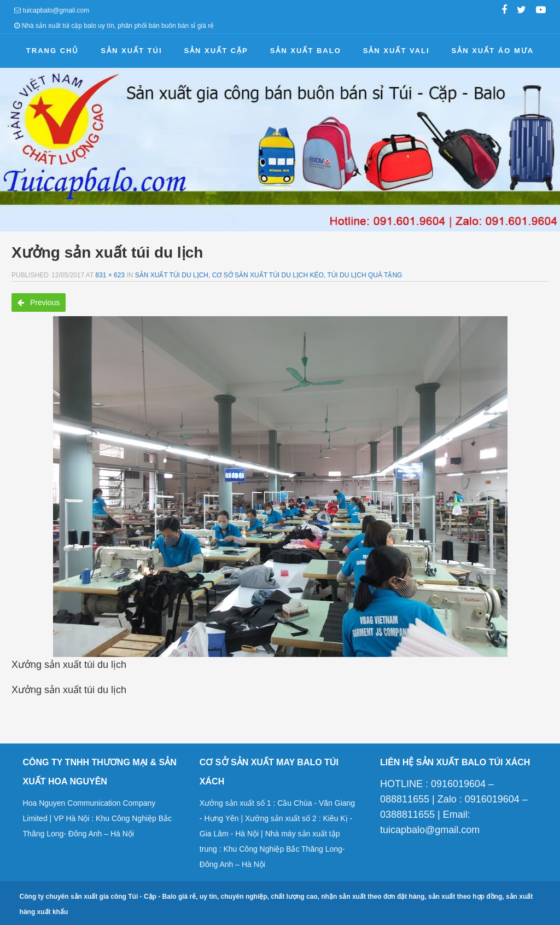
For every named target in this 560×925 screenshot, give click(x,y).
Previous (39, 302)
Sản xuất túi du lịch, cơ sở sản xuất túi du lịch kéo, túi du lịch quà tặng (269, 275)
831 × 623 (110, 275)
